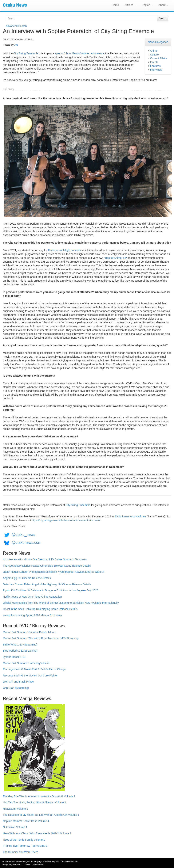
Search (163, 18)
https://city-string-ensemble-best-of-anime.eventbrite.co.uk (66, 520)
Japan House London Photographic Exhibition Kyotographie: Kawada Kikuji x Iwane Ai (54, 572)
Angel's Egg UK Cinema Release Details (27, 578)
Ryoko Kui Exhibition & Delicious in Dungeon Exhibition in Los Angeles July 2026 (51, 590)
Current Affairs (158, 58)
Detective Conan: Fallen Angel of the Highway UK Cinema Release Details (47, 584)
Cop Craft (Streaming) (16, 688)
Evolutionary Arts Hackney (130, 516)
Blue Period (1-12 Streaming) (20, 651)
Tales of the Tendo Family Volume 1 (24, 840)
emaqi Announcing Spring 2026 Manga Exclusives (32, 615)
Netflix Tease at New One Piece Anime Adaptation (32, 597)
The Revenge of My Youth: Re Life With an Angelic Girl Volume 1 (41, 815)
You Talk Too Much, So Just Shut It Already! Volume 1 (34, 802)
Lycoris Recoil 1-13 (14, 657)
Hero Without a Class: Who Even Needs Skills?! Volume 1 (37, 833)
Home (115, 5)
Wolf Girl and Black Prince (18, 682)
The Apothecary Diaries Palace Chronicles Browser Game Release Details (47, 566)
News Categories (158, 42)
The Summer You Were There (20, 852)
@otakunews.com (26, 542)
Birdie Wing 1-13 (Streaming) (20, 645)
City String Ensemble (26, 53)
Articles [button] (130, 5)
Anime (154, 51)
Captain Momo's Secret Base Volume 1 (26, 821)
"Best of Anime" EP (115, 258)
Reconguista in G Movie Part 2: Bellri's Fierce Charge (34, 669)
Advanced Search (16, 26)
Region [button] (147, 5)
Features (155, 66)
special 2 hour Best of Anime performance (80, 53)
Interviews (156, 70)
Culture (154, 55)
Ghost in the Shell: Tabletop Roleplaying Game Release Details (40, 609)
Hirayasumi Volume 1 (15, 809)
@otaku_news (23, 535)
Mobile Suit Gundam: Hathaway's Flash (26, 663)
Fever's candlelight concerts (64, 250)
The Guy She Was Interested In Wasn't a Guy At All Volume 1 (39, 796)
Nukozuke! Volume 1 (15, 827)
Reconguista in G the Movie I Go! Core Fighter (30, 676)
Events (154, 62)
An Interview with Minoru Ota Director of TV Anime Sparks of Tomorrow (45, 559)
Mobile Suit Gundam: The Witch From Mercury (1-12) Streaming (41, 638)
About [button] (163, 5)
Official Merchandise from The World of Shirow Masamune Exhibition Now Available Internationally (61, 603)
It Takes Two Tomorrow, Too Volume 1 (25, 846)
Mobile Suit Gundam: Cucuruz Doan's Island (29, 632)
